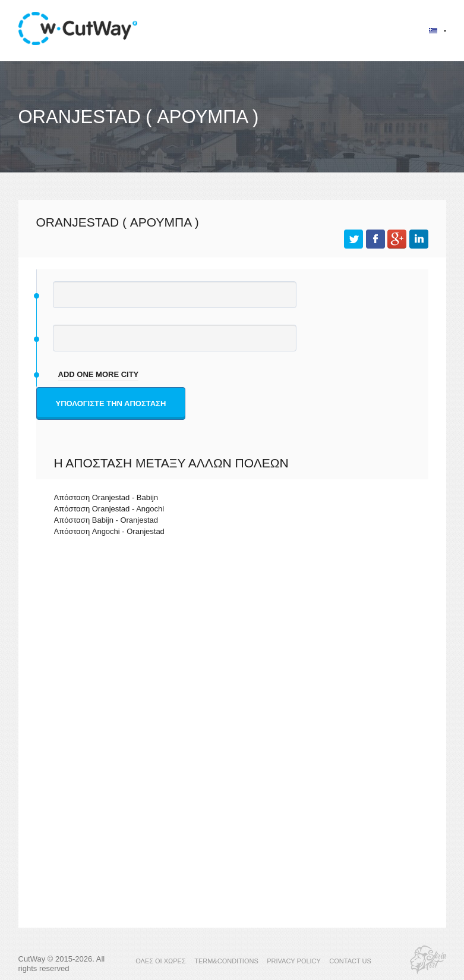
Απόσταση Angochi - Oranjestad (109, 531)
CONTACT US (350, 961)
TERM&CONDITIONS (226, 961)
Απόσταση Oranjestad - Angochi (109, 509)
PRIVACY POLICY (294, 961)
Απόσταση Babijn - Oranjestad (106, 520)
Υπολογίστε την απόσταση (111, 403)
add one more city (99, 374)
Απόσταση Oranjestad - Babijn (106, 497)
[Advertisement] (232, 649)
